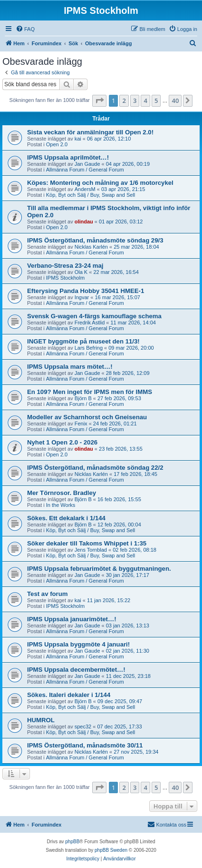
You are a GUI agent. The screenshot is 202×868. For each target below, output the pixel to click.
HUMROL (41, 720)
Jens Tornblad (91, 550)
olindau (84, 222)
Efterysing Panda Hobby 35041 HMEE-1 (86, 291)
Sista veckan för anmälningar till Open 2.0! (90, 132)
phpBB (72, 842)
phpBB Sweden (111, 850)
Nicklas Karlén (91, 247)
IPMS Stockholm (65, 278)
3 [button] (135, 101)
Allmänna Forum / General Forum (85, 170)
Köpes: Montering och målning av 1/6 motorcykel (100, 183)
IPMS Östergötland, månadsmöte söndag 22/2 (95, 468)
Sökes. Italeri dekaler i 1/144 (69, 695)
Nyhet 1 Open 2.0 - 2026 (62, 442)
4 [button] (145, 101)
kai (78, 139)
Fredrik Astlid (90, 323)
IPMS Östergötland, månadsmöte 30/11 (85, 745)
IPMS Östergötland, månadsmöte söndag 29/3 (95, 240)
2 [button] (124, 101)
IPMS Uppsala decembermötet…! (76, 670)
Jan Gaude (87, 164)
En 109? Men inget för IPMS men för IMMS (90, 392)
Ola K (81, 272)
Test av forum (48, 594)
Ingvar (82, 297)
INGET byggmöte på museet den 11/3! (83, 341)
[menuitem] (25, 29)
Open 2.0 (57, 144)
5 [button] (156, 101)
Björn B (83, 398)
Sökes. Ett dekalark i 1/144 (66, 518)
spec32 (83, 727)
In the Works (61, 505)
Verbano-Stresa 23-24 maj (65, 266)
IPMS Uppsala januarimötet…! (72, 619)
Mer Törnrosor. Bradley (62, 493)
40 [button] (175, 101)
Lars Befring (89, 348)
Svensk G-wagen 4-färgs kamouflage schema (94, 316)
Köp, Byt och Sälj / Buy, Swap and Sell (91, 195)
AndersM (85, 189)
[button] (99, 101)
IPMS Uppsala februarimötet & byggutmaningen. (99, 569)
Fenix (81, 424)
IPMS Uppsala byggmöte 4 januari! (78, 644)
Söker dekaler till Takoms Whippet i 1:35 (87, 543)
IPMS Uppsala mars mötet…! (70, 367)
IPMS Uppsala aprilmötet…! (68, 157)
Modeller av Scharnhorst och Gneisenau (87, 417)
